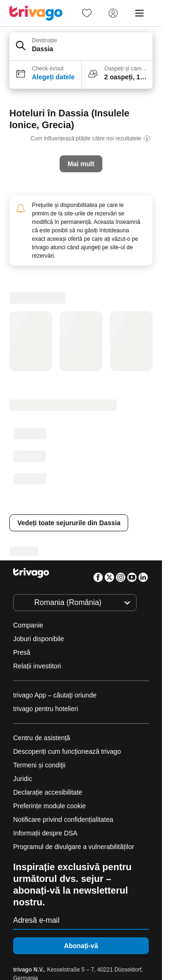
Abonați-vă (81, 946)
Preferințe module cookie (50, 806)
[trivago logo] (36, 13)
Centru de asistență (42, 738)
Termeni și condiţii (39, 765)
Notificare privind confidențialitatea (63, 819)
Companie (28, 625)
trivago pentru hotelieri (46, 709)
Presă (22, 652)
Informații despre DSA (45, 833)
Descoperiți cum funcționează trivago (67, 751)
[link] (87, 13)
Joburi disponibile (38, 639)
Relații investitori (37, 666)
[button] (81, 46)
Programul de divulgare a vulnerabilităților (74, 847)
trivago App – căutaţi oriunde (55, 695)
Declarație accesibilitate (48, 792)
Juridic (23, 779)
